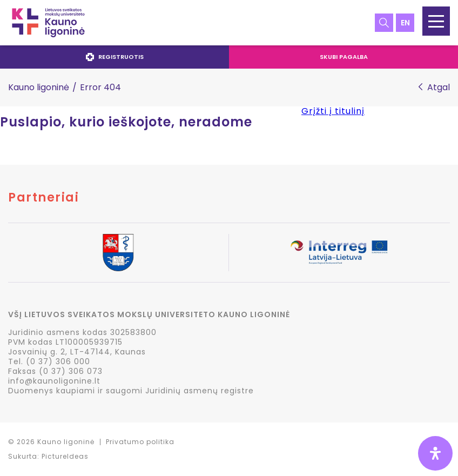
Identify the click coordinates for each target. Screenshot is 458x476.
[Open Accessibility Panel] (435, 453)
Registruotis (115, 57)
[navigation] (229, 57)
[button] (436, 21)
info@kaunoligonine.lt (54, 381)
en (405, 23)
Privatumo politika (140, 442)
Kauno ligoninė (39, 87)
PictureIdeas (65, 456)
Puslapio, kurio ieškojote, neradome (126, 122)
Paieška (384, 23)
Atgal (439, 88)
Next (449, 253)
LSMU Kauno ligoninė (48, 23)
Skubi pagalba (344, 57)
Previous (9, 253)
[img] (435, 453)
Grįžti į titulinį (333, 111)
